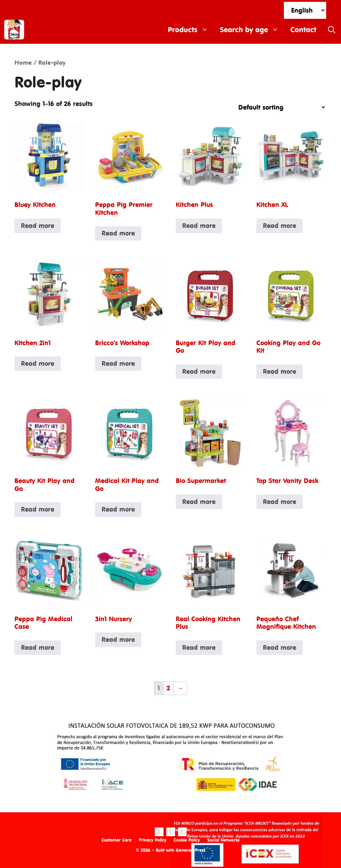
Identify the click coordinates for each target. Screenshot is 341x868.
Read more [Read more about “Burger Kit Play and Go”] (199, 371)
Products (191, 30)
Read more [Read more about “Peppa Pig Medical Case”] (38, 647)
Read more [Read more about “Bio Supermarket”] (199, 502)
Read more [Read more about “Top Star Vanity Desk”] (280, 502)
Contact (303, 29)
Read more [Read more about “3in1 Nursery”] (118, 640)
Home (23, 63)
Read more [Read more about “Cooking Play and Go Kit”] (280, 371)
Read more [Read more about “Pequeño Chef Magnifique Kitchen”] (280, 647)
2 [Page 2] (168, 688)
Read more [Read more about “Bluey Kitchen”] (38, 226)
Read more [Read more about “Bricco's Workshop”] (118, 363)
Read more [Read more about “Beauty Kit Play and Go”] (38, 509)
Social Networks (223, 840)
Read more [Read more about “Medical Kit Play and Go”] (118, 509)
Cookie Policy (187, 840)
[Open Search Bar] (332, 30)
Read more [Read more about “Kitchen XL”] (280, 226)
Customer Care (117, 840)
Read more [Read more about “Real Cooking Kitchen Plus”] (199, 647)
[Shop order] (279, 107)
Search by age (252, 30)
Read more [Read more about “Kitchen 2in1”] (38, 363)
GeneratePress (191, 850)
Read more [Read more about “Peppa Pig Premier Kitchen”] (118, 233)
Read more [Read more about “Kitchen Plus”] (199, 226)
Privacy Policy (153, 840)
